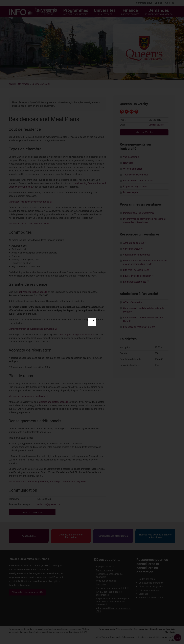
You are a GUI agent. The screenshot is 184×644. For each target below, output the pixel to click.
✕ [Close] (94, 320)
